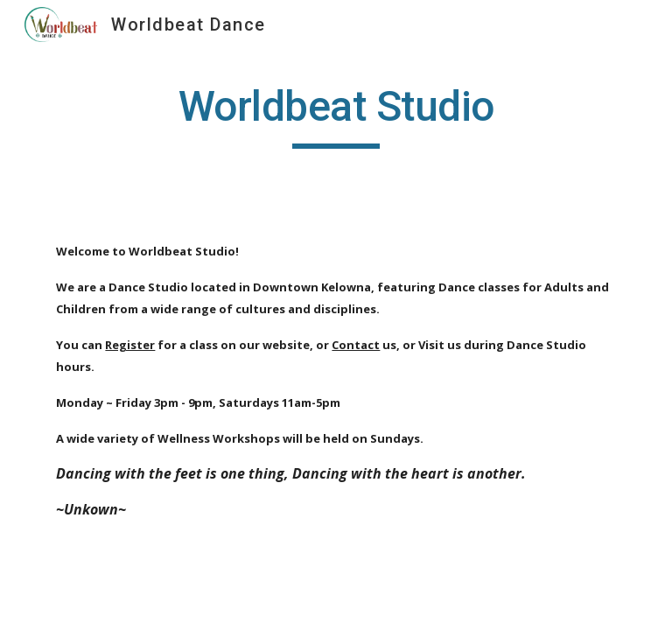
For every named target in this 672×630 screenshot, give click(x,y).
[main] (336, 115)
